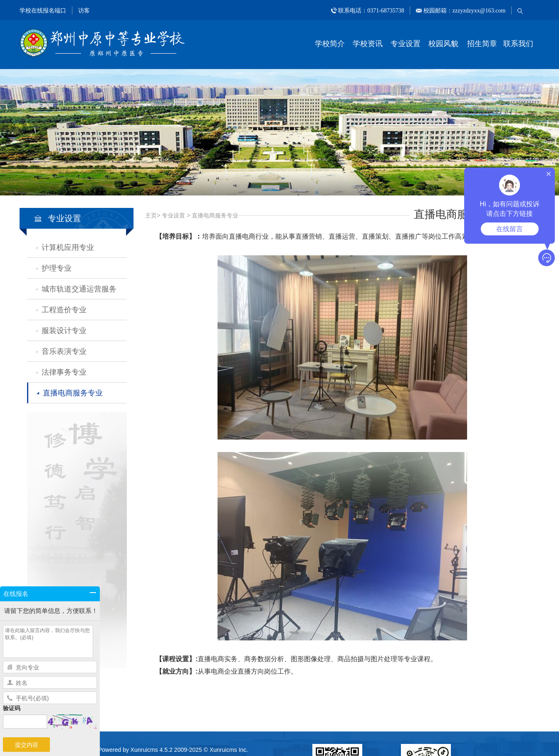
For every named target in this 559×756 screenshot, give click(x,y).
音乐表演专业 (64, 351)
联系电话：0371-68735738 (371, 10)
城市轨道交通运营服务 (79, 289)
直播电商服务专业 (73, 393)
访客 (84, 10)
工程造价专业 (64, 310)
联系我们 (518, 44)
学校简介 (330, 44)
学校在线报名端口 (43, 10)
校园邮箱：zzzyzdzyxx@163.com (464, 10)
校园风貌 (443, 44)
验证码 (12, 708)
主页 (151, 215)
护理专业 (57, 268)
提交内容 (27, 745)
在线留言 (510, 229)
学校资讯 (368, 44)
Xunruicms (144, 750)
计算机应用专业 (68, 247)
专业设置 (406, 44)
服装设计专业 (64, 331)
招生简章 (482, 44)
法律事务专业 (64, 372)
